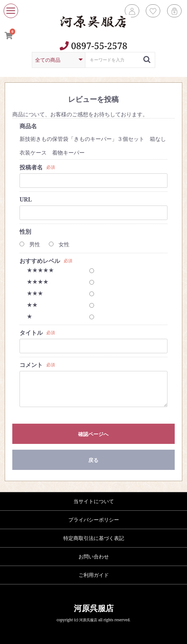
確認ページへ (93, 434)
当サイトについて (94, 501)
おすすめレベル (40, 261)
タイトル (31, 333)
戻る (93, 460)
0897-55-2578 (93, 46)
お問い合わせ (94, 556)
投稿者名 (31, 167)
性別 (25, 232)
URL (26, 199)
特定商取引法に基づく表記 (94, 538)
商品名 (28, 126)
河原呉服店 (94, 608)
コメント (31, 365)
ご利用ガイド (94, 575)
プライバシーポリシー (94, 520)
